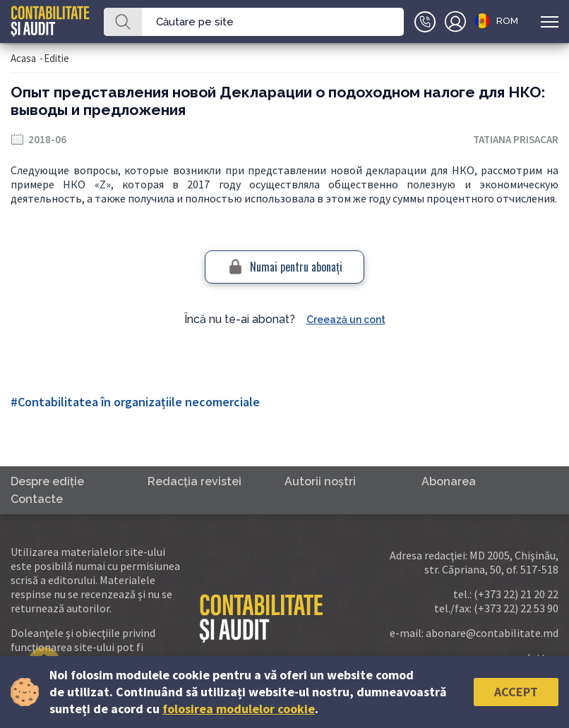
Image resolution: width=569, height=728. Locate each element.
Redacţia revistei (194, 481)
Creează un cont (346, 320)
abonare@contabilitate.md (492, 633)
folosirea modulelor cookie (239, 709)
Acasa (23, 58)
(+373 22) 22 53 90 (516, 608)
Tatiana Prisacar (516, 139)
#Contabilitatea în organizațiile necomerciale (135, 402)
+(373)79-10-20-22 (425, 22)
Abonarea (449, 481)
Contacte (37, 499)
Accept (516, 692)
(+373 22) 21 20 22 (516, 594)
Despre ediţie (47, 481)
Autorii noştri (320, 481)
